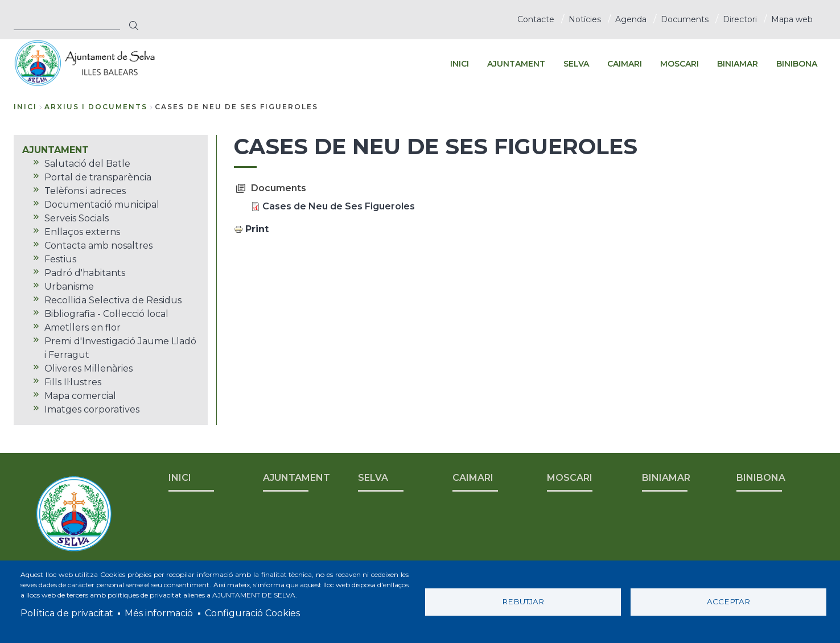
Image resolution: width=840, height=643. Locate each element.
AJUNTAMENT (297, 478)
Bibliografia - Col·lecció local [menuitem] (106, 314)
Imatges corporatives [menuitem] (92, 409)
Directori (740, 19)
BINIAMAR (666, 478)
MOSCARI (570, 478)
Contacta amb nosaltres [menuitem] (98, 246)
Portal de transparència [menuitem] (98, 177)
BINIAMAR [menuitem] (738, 64)
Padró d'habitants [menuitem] (85, 273)
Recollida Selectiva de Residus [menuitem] (113, 300)
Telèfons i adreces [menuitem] (85, 191)
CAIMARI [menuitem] (625, 64)
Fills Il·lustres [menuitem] (73, 382)
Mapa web (792, 19)
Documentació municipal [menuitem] (102, 205)
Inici (25, 107)
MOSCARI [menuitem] (680, 64)
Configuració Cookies (252, 613)
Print (257, 229)
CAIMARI (473, 478)
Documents (685, 19)
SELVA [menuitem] (576, 64)
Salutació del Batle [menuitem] (87, 164)
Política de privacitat (67, 613)
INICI (180, 478)
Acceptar (728, 601)
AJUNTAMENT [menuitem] (516, 64)
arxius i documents (96, 107)
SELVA (373, 478)
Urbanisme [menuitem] (69, 287)
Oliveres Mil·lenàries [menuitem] (88, 368)
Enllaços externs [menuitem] (82, 232)
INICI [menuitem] (460, 64)
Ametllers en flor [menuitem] (83, 327)
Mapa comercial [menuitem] (80, 396)
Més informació (159, 613)
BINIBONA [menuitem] (797, 64)
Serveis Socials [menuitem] (77, 218)
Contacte (536, 19)
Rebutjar (523, 601)
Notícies (585, 19)
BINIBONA (761, 478)
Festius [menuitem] (60, 259)
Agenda (631, 19)
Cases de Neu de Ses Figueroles (339, 206)
